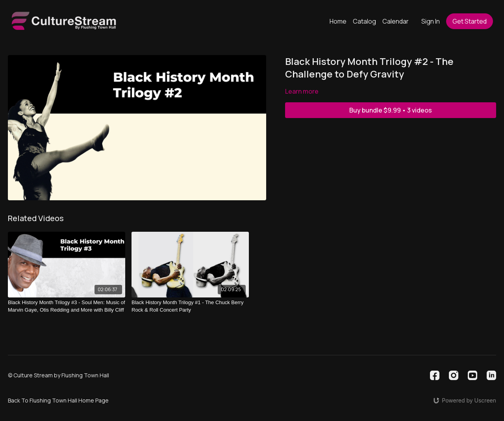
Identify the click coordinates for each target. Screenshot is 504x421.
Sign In (431, 21)
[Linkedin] (491, 375)
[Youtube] (472, 375)
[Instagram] (454, 375)
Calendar (396, 21)
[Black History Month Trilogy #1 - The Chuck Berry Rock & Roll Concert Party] (190, 306)
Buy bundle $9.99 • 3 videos (391, 110)
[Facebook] (435, 375)
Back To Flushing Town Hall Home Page (58, 400)
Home (338, 21)
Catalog (364, 21)
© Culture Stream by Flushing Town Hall (58, 375)
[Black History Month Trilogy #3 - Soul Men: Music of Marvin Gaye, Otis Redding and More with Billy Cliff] (67, 306)
